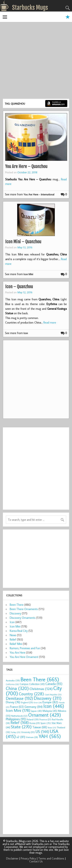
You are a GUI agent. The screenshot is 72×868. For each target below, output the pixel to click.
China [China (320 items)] (17, 688)
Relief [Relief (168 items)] (20, 722)
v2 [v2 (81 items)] (21, 737)
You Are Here (18, 652)
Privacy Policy (28, 858)
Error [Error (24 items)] (38, 703)
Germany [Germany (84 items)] (34, 707)
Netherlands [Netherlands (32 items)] (19, 716)
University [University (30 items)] (28, 732)
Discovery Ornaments (23, 618)
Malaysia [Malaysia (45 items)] (50, 711)
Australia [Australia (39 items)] (13, 680)
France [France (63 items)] (17, 707)
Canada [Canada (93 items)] (54, 684)
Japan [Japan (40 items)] (36, 711)
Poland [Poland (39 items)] (33, 719)
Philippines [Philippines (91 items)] (16, 719)
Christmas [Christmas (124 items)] (41, 689)
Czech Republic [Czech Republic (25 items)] (53, 695)
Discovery (15, 613)
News (13, 635)
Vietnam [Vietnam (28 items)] (32, 737)
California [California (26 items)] (12, 684)
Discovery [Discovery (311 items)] (48, 698)
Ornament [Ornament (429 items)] (45, 715)
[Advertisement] (36, 61)
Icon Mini (28, 274)
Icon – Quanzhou (19, 287)
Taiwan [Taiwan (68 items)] (40, 727)
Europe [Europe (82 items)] (50, 702)
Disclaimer (12, 858)
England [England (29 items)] (27, 702)
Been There (17, 605)
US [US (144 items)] (42, 732)
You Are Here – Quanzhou (26, 166)
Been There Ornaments (24, 609)
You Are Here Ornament (24, 657)
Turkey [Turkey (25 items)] (16, 732)
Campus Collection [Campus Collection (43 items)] (32, 684)
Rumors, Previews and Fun (25, 648)
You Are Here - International (39, 194)
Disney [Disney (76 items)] (13, 702)
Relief (13, 639)
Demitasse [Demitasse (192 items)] (19, 698)
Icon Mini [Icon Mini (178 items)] (18, 710)
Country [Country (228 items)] (31, 694)
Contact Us (36, 861)
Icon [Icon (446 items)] (54, 706)
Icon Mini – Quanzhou (23, 242)
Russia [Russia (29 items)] (35, 723)
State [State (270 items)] (21, 727)
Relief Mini (16, 644)
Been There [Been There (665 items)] (40, 679)
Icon (26, 333)
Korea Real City (19, 631)
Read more (50, 322)
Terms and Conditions (51, 858)
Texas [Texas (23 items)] (52, 728)
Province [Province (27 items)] (45, 719)
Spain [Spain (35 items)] (46, 723)
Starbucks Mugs (30, 8)
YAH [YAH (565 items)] (50, 736)
